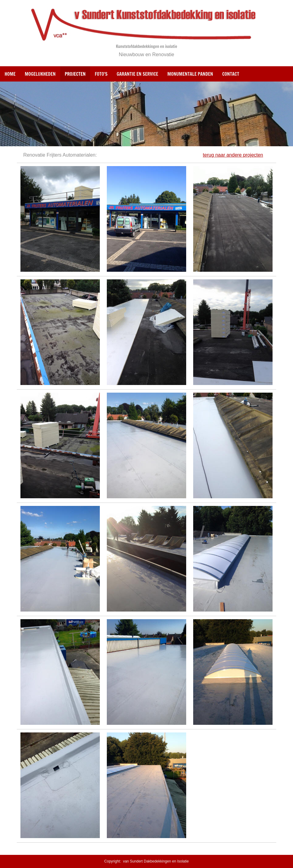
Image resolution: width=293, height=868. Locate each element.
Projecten (75, 74)
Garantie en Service (137, 74)
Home (10, 74)
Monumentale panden (190, 74)
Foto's (101, 74)
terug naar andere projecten (233, 155)
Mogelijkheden (40, 74)
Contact (231, 74)
